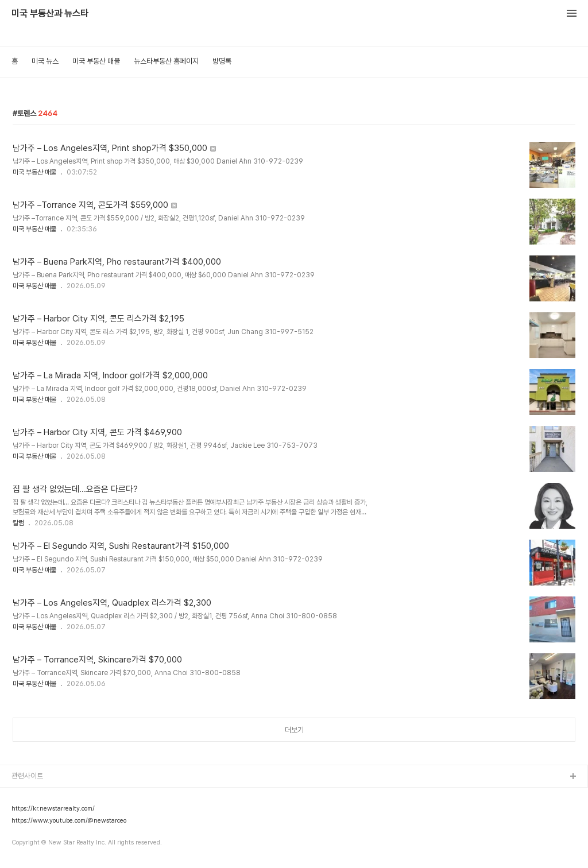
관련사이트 (27, 776)
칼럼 (18, 523)
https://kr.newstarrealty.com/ (53, 809)
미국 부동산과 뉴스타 (50, 14)
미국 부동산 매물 (96, 61)
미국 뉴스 (45, 61)
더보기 (294, 730)
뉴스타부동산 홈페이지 (166, 61)
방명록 (222, 61)
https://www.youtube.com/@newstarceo (69, 821)
